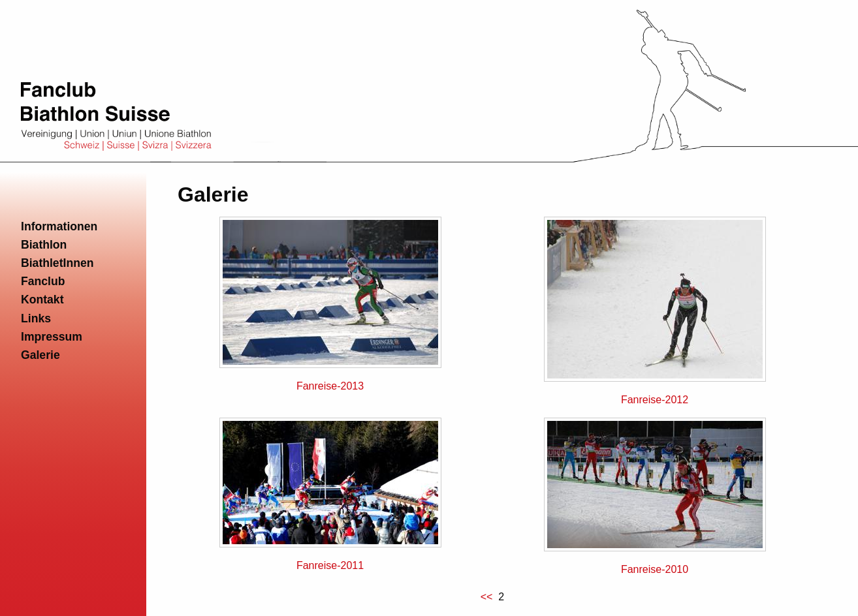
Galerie (40, 355)
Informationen (59, 226)
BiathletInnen (57, 263)
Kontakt (42, 300)
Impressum (52, 337)
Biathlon (44, 245)
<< (488, 597)
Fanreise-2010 (655, 569)
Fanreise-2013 (330, 386)
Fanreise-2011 (330, 565)
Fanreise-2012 (655, 400)
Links (36, 318)
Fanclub (43, 281)
